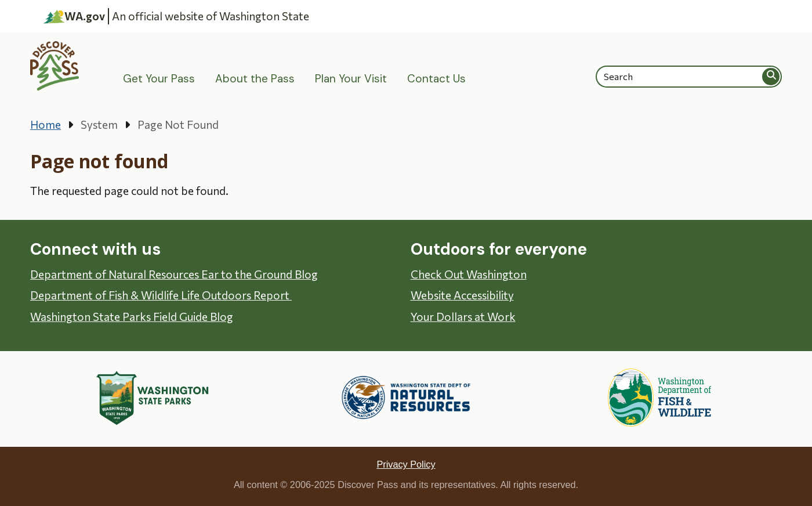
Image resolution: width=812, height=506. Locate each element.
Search (771, 76)
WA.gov (74, 16)
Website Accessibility (462, 295)
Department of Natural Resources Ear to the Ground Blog (174, 274)
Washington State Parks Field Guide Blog (132, 317)
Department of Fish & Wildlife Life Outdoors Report (161, 295)
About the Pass (255, 79)
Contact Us (436, 79)
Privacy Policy (406, 464)
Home (46, 124)
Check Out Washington (469, 274)
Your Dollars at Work (463, 317)
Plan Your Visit (351, 79)
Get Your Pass (159, 79)
